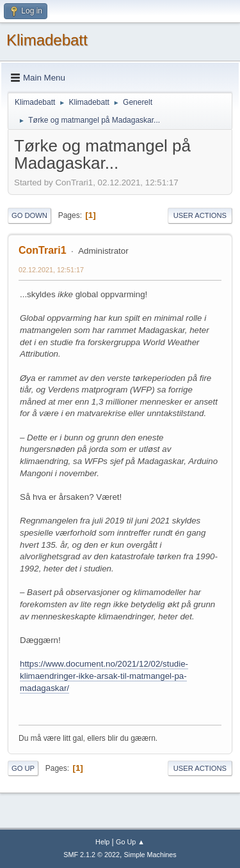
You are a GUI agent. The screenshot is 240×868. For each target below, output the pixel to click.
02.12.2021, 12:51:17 (51, 270)
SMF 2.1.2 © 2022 (92, 855)
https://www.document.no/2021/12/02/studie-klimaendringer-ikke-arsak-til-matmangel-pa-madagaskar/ (104, 676)
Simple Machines (150, 855)
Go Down (29, 215)
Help (102, 842)
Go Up (23, 768)
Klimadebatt (47, 40)
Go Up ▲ (130, 842)
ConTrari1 (43, 250)
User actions (200, 215)
